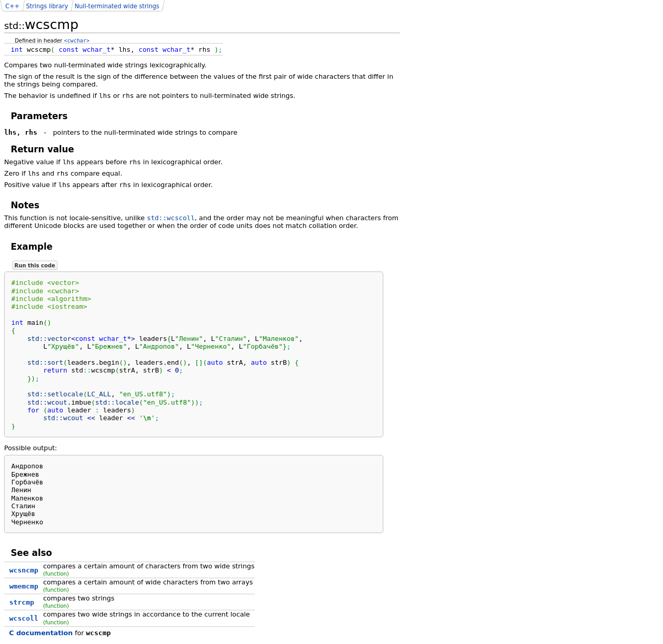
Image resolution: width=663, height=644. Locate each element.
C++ (12, 6)
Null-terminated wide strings (117, 6)
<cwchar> (77, 40)
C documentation (41, 633)
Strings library (47, 6)
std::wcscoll (170, 218)
